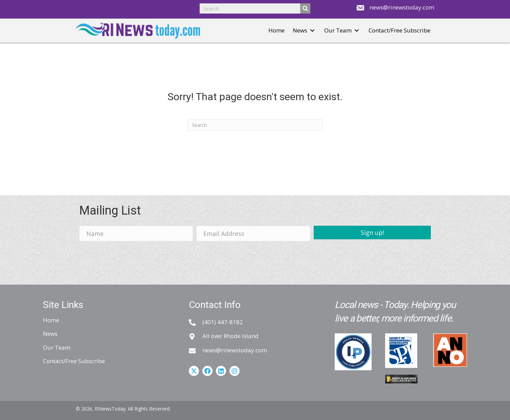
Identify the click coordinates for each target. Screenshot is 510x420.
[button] (312, 31)
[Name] (136, 234)
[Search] (255, 125)
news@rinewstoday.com (402, 7)
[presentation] (131, 260)
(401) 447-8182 (223, 322)
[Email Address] (253, 234)
